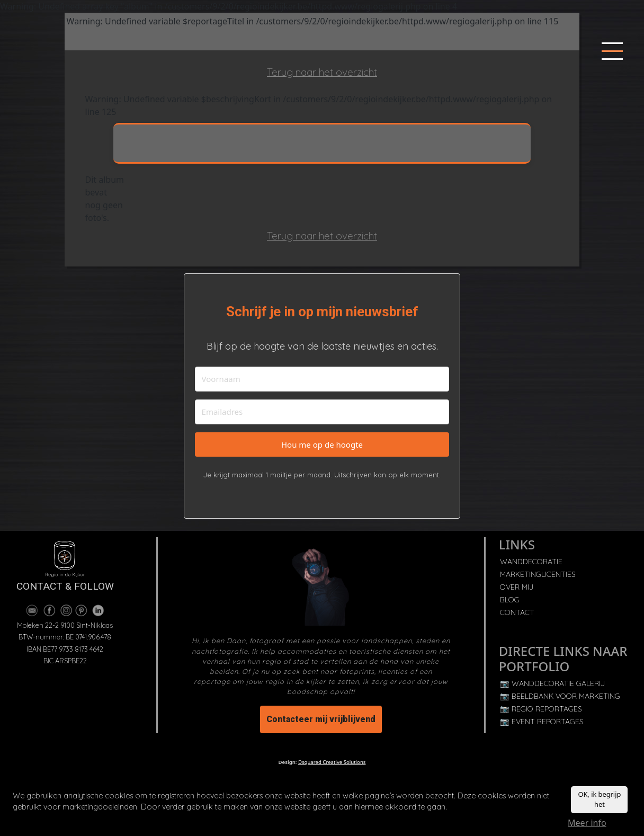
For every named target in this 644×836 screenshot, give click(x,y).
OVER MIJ (517, 587)
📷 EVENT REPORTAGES (542, 722)
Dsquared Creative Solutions (332, 762)
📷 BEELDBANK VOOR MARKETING (560, 696)
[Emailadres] (322, 412)
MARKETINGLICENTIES (538, 574)
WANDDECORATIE (531, 562)
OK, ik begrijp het (599, 801)
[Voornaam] (322, 379)
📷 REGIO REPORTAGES (541, 709)
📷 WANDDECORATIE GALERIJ (552, 683)
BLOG (510, 600)
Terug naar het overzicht (322, 72)
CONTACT (517, 612)
